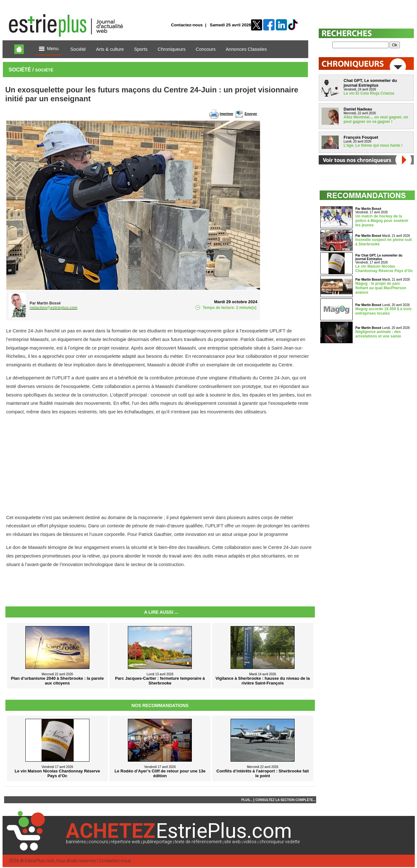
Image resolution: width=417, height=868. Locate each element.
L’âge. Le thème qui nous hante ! (373, 145)
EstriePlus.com (40, 861)
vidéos (250, 842)
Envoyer (251, 114)
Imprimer (227, 114)
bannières (76, 842)
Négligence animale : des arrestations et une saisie (378, 334)
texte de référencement (198, 842)
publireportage (157, 842)
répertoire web (125, 842)
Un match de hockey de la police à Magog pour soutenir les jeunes (382, 221)
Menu (49, 49)
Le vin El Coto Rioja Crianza (369, 93)
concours (98, 842)
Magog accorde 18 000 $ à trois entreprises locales (384, 311)
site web (232, 842)
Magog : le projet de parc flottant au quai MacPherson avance (381, 288)
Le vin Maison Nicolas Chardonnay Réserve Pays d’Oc (384, 269)
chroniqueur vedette (280, 842)
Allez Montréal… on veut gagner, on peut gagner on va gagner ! (376, 119)
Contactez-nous (187, 25)
